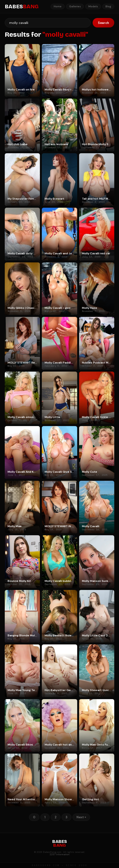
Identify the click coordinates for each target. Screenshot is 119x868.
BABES (22, 7)
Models (93, 6)
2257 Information (60, 854)
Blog (108, 6)
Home (58, 6)
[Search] (48, 23)
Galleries (75, 6)
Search (103, 23)
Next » (81, 817)
